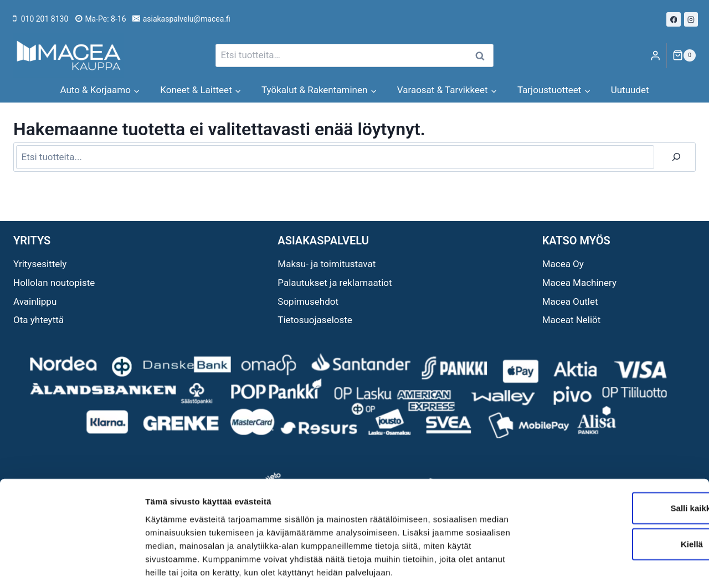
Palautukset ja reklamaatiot (335, 283)
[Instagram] (691, 19)
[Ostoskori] (684, 55)
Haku (483, 56)
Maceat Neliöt (572, 320)
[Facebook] (674, 19)
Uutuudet (630, 90)
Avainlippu (35, 301)
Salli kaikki (617, 457)
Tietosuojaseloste (315, 320)
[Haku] (676, 157)
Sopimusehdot (308, 301)
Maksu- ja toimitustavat (327, 264)
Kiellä (616, 494)
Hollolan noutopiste (54, 283)
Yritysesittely (40, 264)
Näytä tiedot (592, 566)
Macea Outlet (570, 301)
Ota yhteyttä (38, 320)
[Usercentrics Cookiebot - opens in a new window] (72, 566)
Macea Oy (563, 264)
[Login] (655, 56)
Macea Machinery (579, 283)
